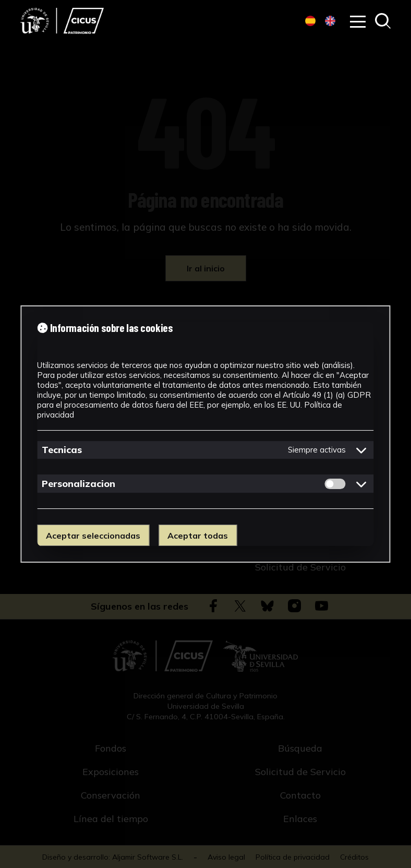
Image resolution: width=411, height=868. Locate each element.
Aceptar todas (198, 536)
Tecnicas (62, 450)
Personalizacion (78, 484)
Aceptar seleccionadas (93, 536)
